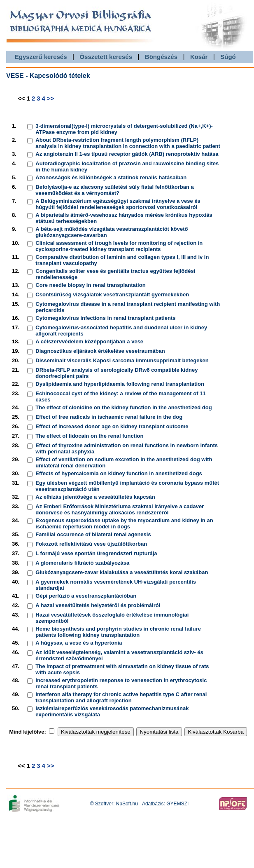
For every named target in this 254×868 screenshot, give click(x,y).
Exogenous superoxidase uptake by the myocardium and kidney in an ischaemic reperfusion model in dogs (124, 523)
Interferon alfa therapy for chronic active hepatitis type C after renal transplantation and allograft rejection (121, 697)
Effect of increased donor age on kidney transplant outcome (112, 426)
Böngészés (161, 57)
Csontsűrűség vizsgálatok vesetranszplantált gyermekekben (112, 294)
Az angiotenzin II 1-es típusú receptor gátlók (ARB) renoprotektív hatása (127, 154)
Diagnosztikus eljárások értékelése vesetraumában (100, 351)
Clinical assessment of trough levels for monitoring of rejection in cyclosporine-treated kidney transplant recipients (119, 246)
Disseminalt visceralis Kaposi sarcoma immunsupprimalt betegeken (122, 360)
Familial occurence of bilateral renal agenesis (93, 534)
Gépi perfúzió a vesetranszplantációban (86, 596)
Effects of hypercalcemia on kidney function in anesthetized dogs (119, 473)
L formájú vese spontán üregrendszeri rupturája (96, 553)
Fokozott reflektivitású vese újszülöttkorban (91, 544)
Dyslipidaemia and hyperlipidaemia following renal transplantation (120, 384)
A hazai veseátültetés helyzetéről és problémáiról (98, 605)
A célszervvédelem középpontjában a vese (89, 341)
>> (51, 98)
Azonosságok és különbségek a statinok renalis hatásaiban (111, 177)
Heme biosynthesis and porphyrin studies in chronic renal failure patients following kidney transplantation (118, 632)
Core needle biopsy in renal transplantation (90, 285)
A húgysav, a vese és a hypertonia (79, 643)
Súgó (228, 57)
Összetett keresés (106, 57)
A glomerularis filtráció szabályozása (82, 563)
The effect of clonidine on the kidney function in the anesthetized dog (124, 407)
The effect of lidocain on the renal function (89, 436)
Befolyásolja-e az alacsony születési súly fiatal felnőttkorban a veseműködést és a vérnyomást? (114, 190)
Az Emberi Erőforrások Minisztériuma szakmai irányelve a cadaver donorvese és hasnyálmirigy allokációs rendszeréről (120, 509)
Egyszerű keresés (41, 57)
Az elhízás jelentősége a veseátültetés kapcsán (95, 497)
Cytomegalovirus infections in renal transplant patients (105, 318)
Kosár (199, 57)
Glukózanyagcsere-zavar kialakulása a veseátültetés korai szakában (122, 572)
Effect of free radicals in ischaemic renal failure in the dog (109, 417)
